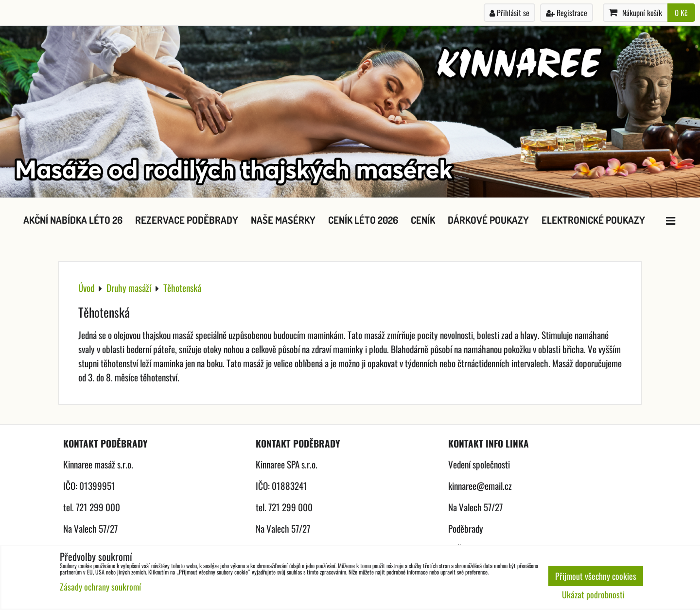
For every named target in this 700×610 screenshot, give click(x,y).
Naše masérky (283, 220)
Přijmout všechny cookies (596, 576)
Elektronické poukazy (593, 220)
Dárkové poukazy (488, 220)
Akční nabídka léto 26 (73, 220)
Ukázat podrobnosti (593, 595)
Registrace (567, 13)
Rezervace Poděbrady (187, 220)
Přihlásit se (509, 13)
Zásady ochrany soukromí (100, 587)
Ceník (423, 220)
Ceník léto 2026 (363, 220)
